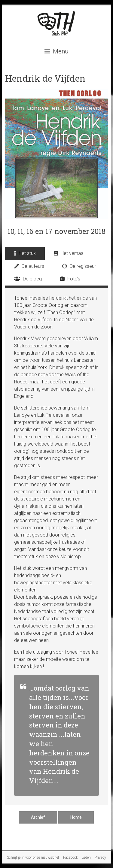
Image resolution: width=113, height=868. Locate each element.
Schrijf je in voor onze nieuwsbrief (33, 857)
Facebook (70, 857)
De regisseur (79, 266)
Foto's (70, 279)
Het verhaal (69, 253)
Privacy (100, 857)
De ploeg (28, 279)
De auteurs (29, 266)
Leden (86, 857)
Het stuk (25, 253)
